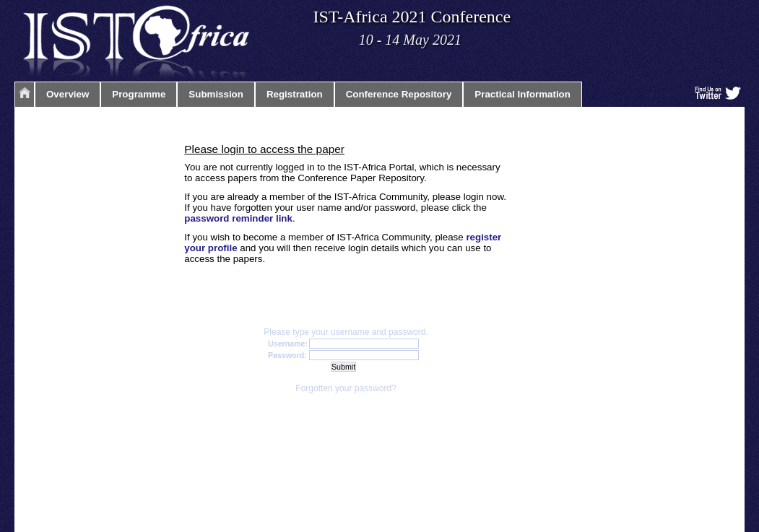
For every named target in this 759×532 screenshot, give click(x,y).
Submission (216, 94)
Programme (139, 94)
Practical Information (522, 94)
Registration (295, 94)
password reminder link (238, 218)
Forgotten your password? (346, 388)
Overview (68, 94)
